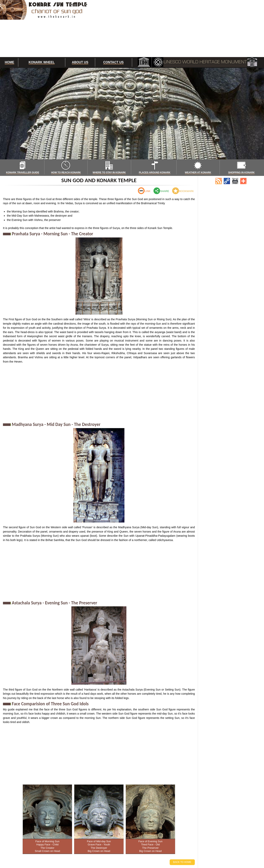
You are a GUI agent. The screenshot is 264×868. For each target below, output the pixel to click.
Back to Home (182, 862)
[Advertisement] (181, 29)
